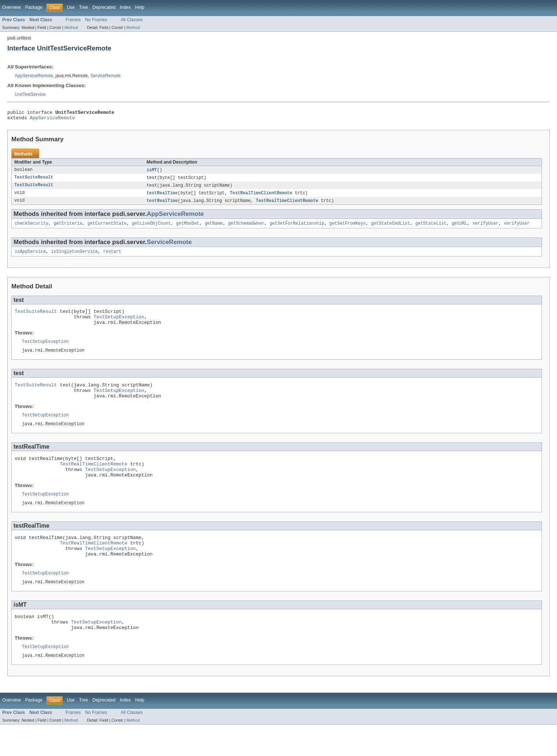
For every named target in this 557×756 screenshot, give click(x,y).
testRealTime (162, 197)
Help (140, 7)
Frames (73, 20)
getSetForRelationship (297, 228)
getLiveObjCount (151, 228)
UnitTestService (30, 94)
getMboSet (188, 228)
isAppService (30, 257)
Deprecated (104, 7)
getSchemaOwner (246, 228)
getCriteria (68, 228)
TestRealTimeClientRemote (261, 197)
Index (125, 7)
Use (71, 7)
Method (71, 27)
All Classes (132, 20)
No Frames (96, 20)
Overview (12, 7)
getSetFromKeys (348, 228)
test (152, 180)
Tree (84, 7)
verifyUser (485, 228)
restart (112, 257)
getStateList (431, 228)
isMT (152, 172)
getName (214, 228)
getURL (459, 228)
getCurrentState (107, 228)
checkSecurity (31, 228)
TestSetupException (119, 324)
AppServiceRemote (34, 76)
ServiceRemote (106, 76)
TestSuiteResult (34, 180)
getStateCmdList (391, 228)
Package (34, 7)
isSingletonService (75, 257)
